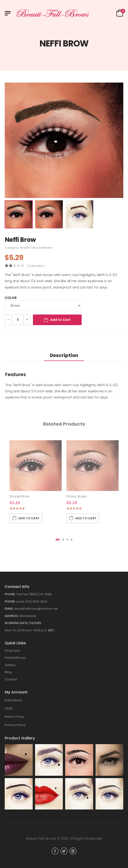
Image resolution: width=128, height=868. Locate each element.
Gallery (10, 665)
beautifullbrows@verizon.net (36, 609)
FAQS (9, 708)
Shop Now (12, 651)
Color (11, 298)
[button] (58, 540)
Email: (9, 609)
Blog (8, 672)
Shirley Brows (77, 496)
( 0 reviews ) (36, 266)
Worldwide (28, 616)
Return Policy (14, 717)
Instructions (13, 700)
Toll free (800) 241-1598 (34, 594)
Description (64, 355)
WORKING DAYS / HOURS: (23, 623)
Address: (12, 616)
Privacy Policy (15, 725)
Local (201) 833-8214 (32, 602)
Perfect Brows (15, 658)
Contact (11, 679)
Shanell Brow (19, 496)
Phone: (10, 594)
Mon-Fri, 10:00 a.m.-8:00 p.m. (29, 630)
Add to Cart (60, 320)
